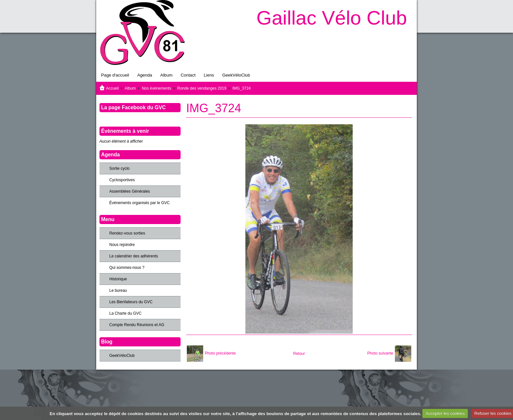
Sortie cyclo (119, 168)
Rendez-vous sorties (127, 233)
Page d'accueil (115, 75)
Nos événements (156, 88)
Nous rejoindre (122, 245)
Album (166, 75)
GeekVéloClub (236, 75)
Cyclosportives (122, 180)
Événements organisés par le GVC (140, 203)
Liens (209, 75)
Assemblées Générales (130, 191)
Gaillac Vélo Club (332, 18)
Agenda (144, 75)
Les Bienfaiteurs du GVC (131, 302)
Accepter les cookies (445, 413)
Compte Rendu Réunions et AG (137, 325)
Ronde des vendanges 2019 (202, 88)
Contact (188, 75)
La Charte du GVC (125, 313)
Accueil (112, 88)
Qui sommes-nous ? (127, 268)
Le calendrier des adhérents (134, 256)
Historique (118, 279)
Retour (299, 354)
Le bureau (118, 290)
